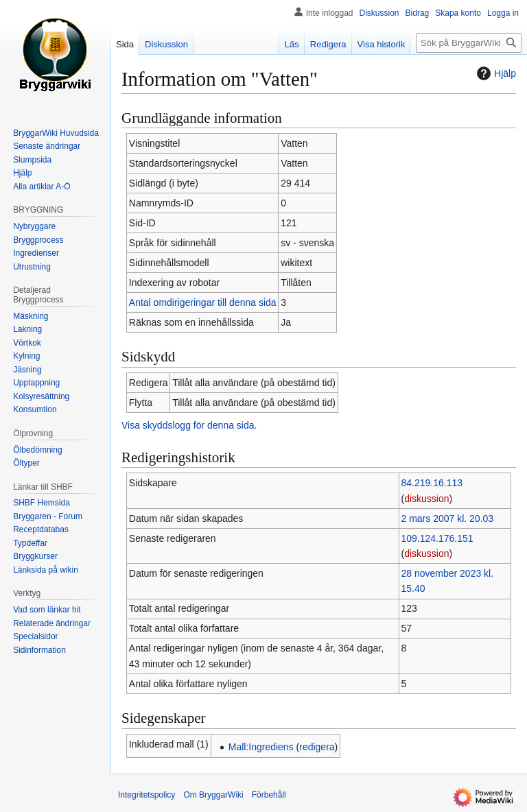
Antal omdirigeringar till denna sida (203, 302)
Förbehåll (269, 795)
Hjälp (495, 73)
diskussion (426, 499)
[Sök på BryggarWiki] (469, 43)
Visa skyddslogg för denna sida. (189, 425)
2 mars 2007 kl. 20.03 (447, 518)
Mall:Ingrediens (261, 747)
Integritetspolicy (147, 795)
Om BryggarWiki (213, 795)
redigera (317, 747)
